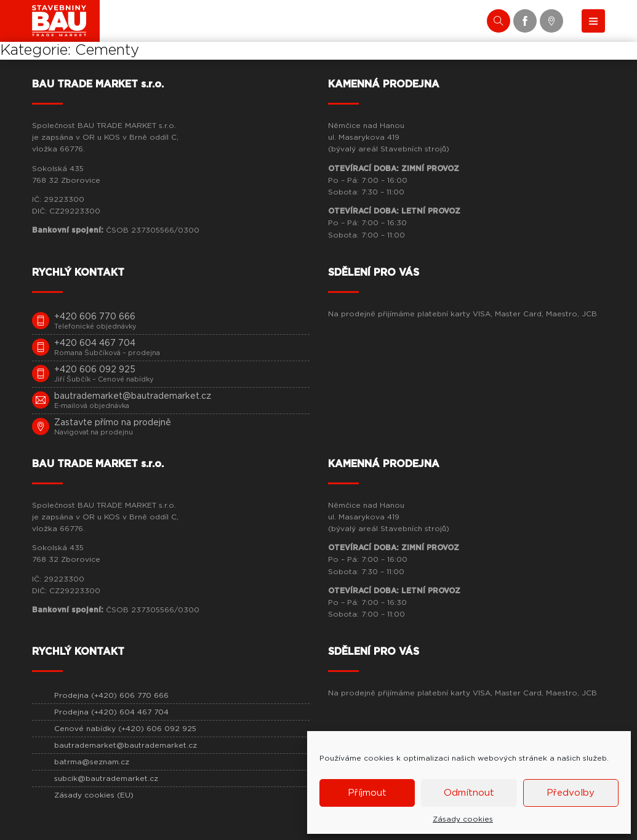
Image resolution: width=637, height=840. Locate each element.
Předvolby (571, 793)
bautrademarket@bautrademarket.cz (126, 745)
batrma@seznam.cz (92, 762)
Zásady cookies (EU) (94, 795)
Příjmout (367, 793)
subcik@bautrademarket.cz (106, 778)
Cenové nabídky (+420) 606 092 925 (125, 729)
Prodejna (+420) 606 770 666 (111, 695)
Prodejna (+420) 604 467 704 (111, 712)
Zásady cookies (463, 819)
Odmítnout (469, 793)
